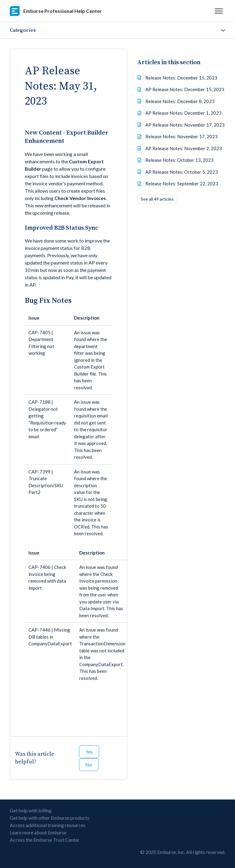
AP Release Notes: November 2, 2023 (184, 148)
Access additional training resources (48, 825)
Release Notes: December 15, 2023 (181, 78)
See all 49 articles (157, 199)
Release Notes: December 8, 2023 (180, 101)
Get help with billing (31, 810)
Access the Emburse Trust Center (45, 840)
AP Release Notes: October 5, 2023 (182, 172)
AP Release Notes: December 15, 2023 (185, 89)
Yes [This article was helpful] (89, 752)
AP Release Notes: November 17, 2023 (185, 125)
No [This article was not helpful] (89, 764)
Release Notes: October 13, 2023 (179, 160)
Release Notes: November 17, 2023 (181, 136)
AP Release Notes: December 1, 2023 (183, 113)
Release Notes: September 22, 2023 (182, 184)
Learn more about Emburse (38, 832)
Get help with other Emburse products (50, 818)
